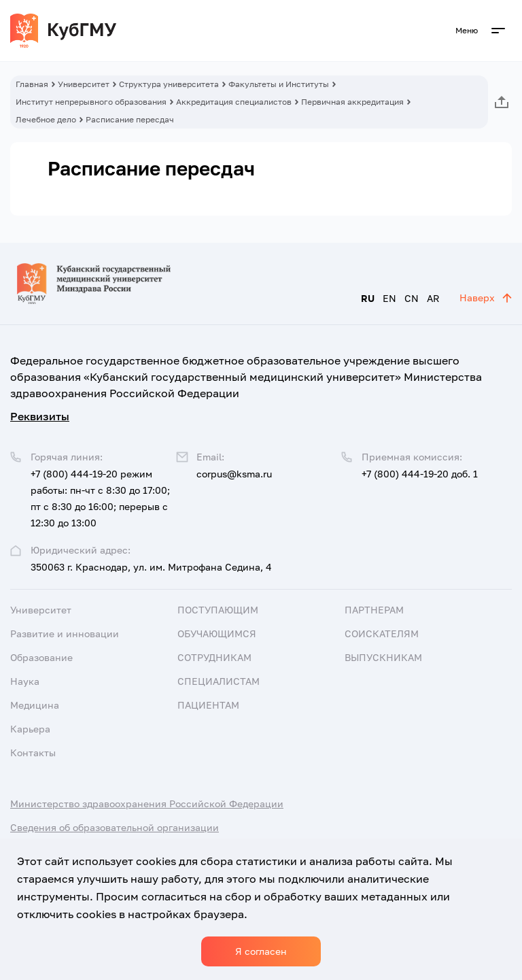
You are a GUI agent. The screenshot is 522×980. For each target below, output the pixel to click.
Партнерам (374, 610)
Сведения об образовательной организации (115, 827)
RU (368, 298)
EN (389, 298)
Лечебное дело (46, 119)
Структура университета (169, 84)
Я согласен (261, 951)
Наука (25, 681)
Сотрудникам (214, 657)
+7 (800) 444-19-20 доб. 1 (420, 474)
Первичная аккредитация (352, 102)
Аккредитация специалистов (234, 102)
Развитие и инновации (65, 633)
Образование (41, 657)
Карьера (30, 729)
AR (433, 298)
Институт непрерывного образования (91, 102)
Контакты (33, 753)
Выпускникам (383, 657)
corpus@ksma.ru (234, 474)
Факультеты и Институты (279, 84)
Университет (84, 84)
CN (412, 298)
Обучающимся (217, 633)
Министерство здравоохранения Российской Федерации (147, 804)
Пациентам (208, 705)
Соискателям (382, 633)
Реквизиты (40, 416)
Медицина (35, 705)
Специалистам (219, 681)
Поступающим (218, 610)
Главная (32, 84)
